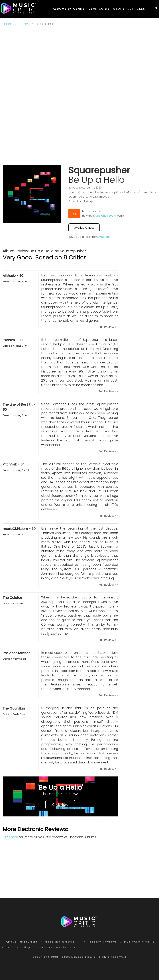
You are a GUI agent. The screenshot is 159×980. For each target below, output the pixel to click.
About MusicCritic (22, 942)
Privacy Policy (18, 948)
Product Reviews (102, 942)
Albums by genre (69, 9)
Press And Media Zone (57, 948)
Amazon (104, 237)
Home (7, 24)
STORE (119, 9)
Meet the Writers (60, 942)
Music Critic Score (105, 216)
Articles (137, 9)
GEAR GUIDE (99, 9)
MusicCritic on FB (139, 942)
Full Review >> (108, 327)
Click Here (60, 805)
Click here (10, 837)
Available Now (84, 228)
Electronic (23, 24)
